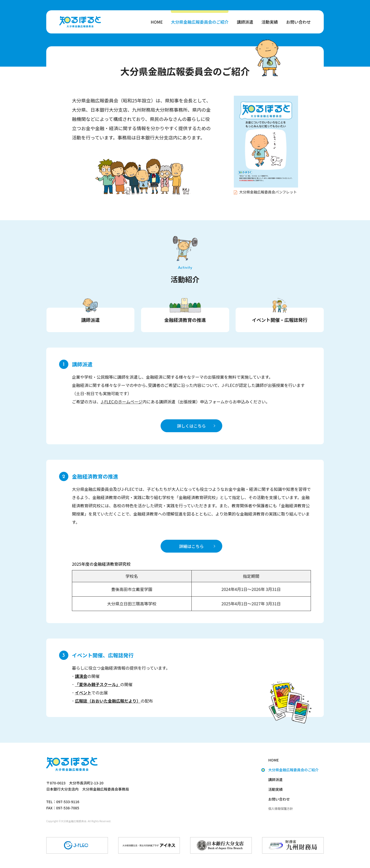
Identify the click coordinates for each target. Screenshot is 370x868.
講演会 (81, 676)
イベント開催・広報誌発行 (280, 320)
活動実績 (270, 22)
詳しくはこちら (191, 426)
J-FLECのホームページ (122, 402)
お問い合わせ (298, 22)
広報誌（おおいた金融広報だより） (108, 701)
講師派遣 (245, 22)
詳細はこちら (191, 546)
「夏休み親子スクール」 (97, 684)
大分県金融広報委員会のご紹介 (200, 22)
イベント (83, 693)
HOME (157, 22)
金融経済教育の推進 (185, 320)
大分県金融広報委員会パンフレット (265, 192)
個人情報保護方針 (281, 808)
